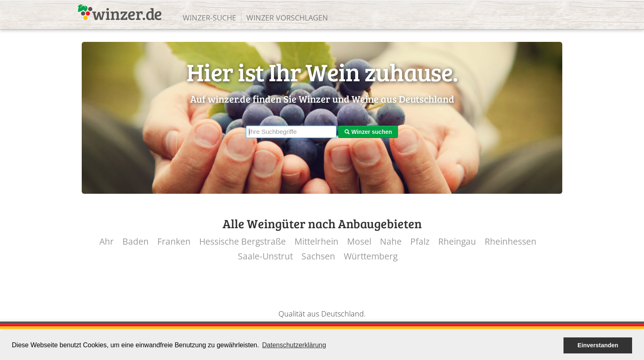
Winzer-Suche (209, 18)
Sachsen (318, 256)
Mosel (359, 242)
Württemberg (371, 256)
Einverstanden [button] (598, 345)
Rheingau (457, 242)
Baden (136, 242)
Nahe (391, 242)
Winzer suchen (368, 132)
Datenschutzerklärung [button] (294, 345)
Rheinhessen (511, 242)
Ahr (107, 242)
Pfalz (420, 242)
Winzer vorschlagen (287, 18)
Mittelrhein (316, 242)
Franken (174, 242)
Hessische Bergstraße (243, 242)
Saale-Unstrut (265, 256)
